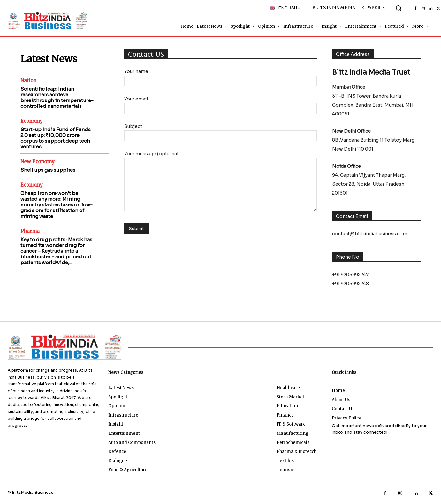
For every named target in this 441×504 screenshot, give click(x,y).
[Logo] (44, 21)
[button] (399, 8)
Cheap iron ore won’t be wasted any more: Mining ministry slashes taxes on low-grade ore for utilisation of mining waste (57, 205)
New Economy (38, 162)
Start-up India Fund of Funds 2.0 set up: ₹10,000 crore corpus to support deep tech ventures (56, 138)
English (283, 8)
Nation (28, 81)
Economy (32, 121)
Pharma (30, 231)
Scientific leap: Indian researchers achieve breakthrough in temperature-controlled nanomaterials (57, 97)
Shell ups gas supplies (48, 170)
